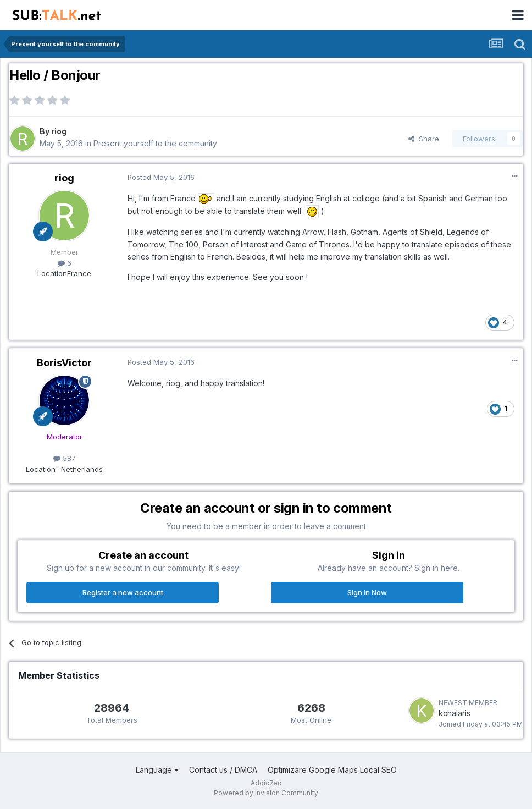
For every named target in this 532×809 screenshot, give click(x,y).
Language (157, 770)
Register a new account (123, 592)
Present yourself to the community (155, 143)
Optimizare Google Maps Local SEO (332, 770)
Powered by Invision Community (266, 793)
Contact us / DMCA (223, 770)
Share (424, 139)
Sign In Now (367, 592)
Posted (161, 177)
